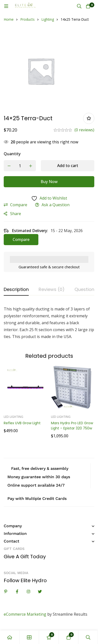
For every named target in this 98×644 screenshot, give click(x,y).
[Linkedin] (6, 592)
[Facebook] (17, 592)
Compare (19, 205)
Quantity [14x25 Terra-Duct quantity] (12, 154)
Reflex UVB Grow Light (22, 423)
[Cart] (88, 6)
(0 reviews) (84, 130)
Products (27, 19)
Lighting (48, 19)
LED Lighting (13, 417)
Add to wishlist (89, 118)
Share (16, 214)
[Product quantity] (20, 166)
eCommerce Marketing (25, 614)
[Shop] (29, 637)
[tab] (16, 290)
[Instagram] (28, 592)
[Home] (10, 637)
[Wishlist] (49, 637)
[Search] (79, 6)
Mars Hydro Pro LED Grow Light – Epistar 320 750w (72, 426)
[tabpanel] (49, 323)
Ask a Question (56, 205)
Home (9, 19)
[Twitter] (40, 592)
